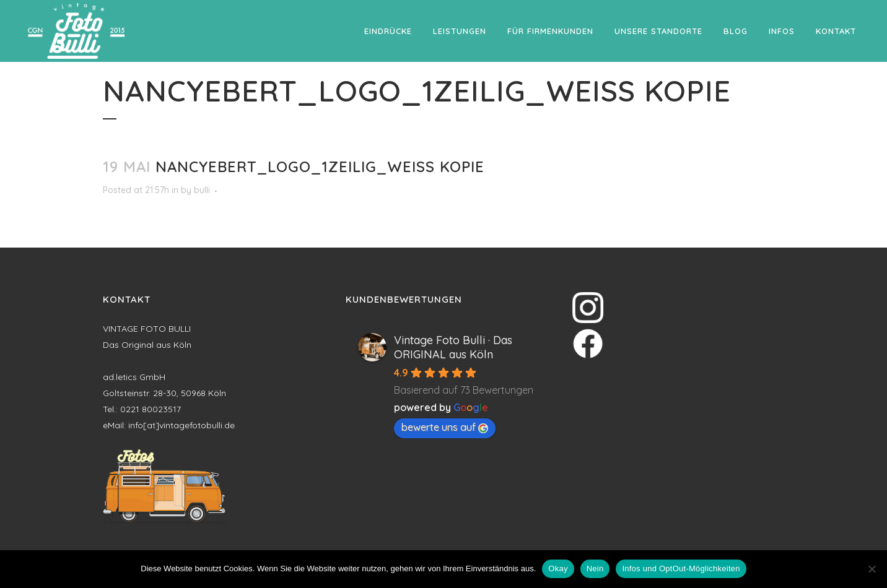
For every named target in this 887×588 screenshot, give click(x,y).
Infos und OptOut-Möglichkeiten (681, 569)
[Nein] (872, 569)
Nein (595, 569)
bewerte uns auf (445, 427)
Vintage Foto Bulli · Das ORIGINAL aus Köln (453, 347)
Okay (558, 569)
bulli (202, 190)
